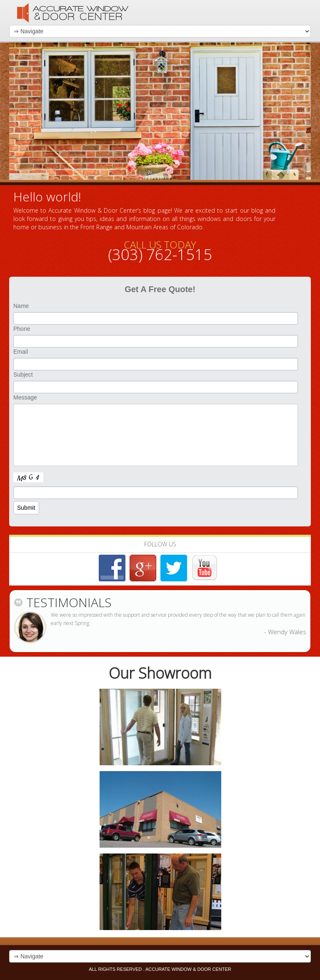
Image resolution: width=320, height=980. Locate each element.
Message (25, 397)
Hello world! (47, 197)
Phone (22, 329)
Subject (23, 375)
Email (21, 352)
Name (21, 306)
